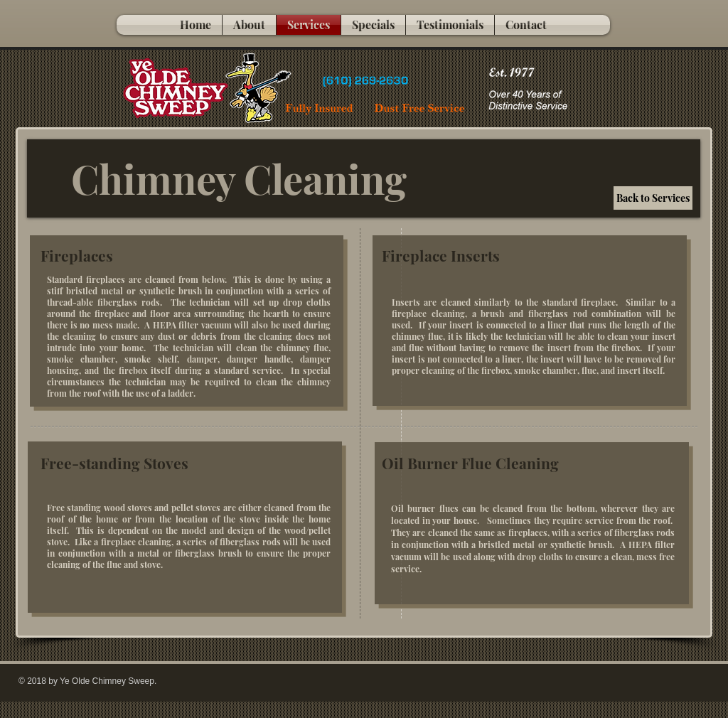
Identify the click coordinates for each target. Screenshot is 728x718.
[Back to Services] (653, 198)
